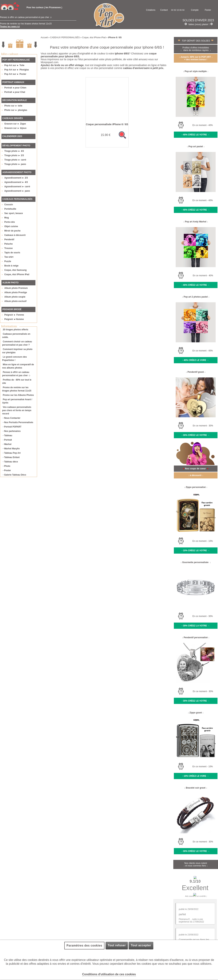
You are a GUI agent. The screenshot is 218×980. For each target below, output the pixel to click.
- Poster (7, 470)
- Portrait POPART (12, 427)
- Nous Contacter (12, 418)
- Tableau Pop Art (12, 453)
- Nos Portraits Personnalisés (18, 422)
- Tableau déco (10, 462)
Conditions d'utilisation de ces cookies (109, 974)
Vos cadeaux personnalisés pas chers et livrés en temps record (17, 410)
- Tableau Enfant (11, 457)
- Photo (6, 466)
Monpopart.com (50, 62)
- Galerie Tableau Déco (14, 475)
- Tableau (7, 435)
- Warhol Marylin (11, 449)
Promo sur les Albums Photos (18, 395)
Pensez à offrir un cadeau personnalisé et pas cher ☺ (26, 21)
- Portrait (7, 440)
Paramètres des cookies (84, 946)
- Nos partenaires (12, 431)
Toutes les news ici (10, 27)
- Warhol (7, 444)
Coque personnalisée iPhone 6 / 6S (107, 124)
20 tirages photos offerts (15, 330)
